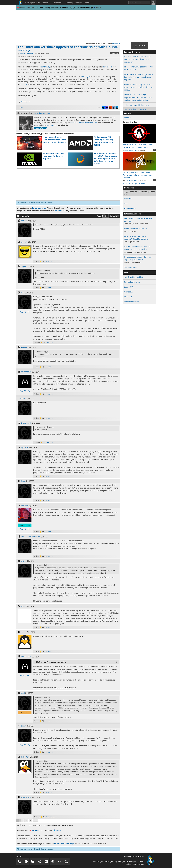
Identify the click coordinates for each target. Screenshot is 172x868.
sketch (24, 632)
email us (59, 211)
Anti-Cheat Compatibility (134, 277)
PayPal (97, 8)
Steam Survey (44, 67)
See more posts (131, 267)
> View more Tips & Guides (134, 184)
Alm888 (24, 221)
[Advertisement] (86, 26)
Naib (23, 293)
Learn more (116, 44)
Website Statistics (131, 302)
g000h (24, 726)
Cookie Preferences (132, 282)
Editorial (24, 102)
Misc (28, 102)
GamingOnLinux (33, 3)
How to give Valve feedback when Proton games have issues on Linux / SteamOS (139, 174)
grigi (23, 693)
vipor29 (24, 242)
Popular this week (132, 52)
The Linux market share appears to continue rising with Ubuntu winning (68, 48)
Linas (23, 606)
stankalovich (26, 797)
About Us (128, 297)
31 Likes (20, 108)
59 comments (115, 53)
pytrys (24, 561)
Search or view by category (135, 109)
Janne (23, 481)
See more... (49, 261)
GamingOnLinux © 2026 (134, 856)
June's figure (86, 76)
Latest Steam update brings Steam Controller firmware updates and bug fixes (138, 77)
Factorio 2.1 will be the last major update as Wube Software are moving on (138, 59)
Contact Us (58, 3)
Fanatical (128, 199)
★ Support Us (139, 46)
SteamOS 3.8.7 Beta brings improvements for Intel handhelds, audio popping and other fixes (139, 97)
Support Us (129, 287)
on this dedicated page (64, 844)
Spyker (24, 266)
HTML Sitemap (138, 864)
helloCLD (25, 506)
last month (108, 67)
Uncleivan (22, 399)
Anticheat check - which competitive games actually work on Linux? (139, 145)
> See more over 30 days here (136, 105)
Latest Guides (130, 122)
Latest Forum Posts (133, 214)
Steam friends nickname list (136, 229)
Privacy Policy (117, 862)
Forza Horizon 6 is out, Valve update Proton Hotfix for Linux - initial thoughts (54, 140)
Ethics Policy (128, 862)
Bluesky (69, 3)
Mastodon (50, 125)
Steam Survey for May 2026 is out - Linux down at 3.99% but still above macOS (139, 87)
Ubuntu (25, 84)
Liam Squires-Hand (26, 54)
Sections (46, 3)
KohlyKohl (25, 757)
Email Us (128, 118)
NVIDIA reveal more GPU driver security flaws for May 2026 (53, 156)
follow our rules (39, 208)
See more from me (41, 128)
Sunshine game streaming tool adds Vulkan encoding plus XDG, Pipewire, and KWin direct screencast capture (105, 159)
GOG (126, 204)
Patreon (34, 830)
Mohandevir (26, 372)
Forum (87, 3)
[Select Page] (36, 820)
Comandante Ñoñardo (30, 537)
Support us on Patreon (27, 8)
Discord (78, 3)
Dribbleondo (26, 423)
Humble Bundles (131, 209)
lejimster (25, 447)
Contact (128, 113)
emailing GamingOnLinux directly (84, 123)
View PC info (25, 312)
